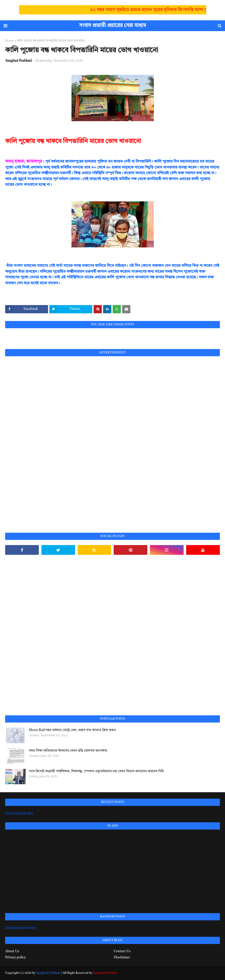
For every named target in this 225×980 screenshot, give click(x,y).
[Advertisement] (44, 439)
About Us (12, 951)
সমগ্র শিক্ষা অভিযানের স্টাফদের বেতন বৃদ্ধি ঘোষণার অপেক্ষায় (68, 751)
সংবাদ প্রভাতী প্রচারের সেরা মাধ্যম (113, 26)
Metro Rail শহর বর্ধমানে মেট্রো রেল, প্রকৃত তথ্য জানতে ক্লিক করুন (72, 730)
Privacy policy (15, 957)
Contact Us (122, 951)
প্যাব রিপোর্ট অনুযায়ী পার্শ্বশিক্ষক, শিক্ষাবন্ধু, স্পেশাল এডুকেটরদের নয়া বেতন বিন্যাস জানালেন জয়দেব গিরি (96, 771)
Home (10, 41)
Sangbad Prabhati (19, 61)
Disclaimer (122, 957)
